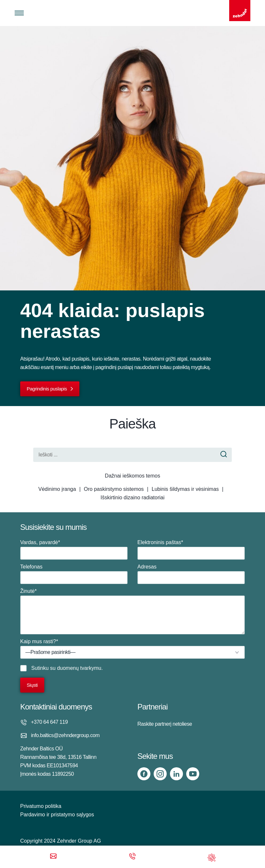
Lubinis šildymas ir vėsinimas (185, 489)
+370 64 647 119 (49, 722)
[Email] (53, 857)
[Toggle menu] (19, 13)
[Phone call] (132, 857)
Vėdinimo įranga (57, 489)
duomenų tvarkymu (79, 668)
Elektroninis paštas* (191, 550)
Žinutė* (132, 611)
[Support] (212, 857)
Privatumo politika (41, 806)
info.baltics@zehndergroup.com (65, 735)
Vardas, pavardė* (74, 550)
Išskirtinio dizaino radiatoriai (133, 498)
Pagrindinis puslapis (47, 389)
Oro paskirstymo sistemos (114, 489)
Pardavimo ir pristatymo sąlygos (57, 815)
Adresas (191, 574)
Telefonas (74, 574)
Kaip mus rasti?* (132, 649)
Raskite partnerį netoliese (165, 724)
